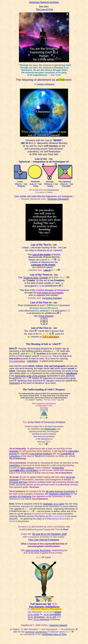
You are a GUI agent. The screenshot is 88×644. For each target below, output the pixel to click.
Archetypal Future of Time (54, 634)
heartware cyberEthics (60, 494)
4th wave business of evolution (60, 491)
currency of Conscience (20, 496)
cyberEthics (15, 465)
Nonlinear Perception (58, 199)
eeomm (33, 614)
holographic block (53, 190)
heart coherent (27, 468)
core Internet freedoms (41, 454)
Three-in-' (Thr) (36, 277)
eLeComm (46, 550)
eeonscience (36, 617)
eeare (51, 617)
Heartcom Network (58, 625)
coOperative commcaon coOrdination (37, 469)
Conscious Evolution (52, 298)
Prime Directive (46, 316)
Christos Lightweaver (46, 84)
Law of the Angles (41, 255)
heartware (14, 451)
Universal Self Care (18, 482)
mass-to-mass (33, 550)
